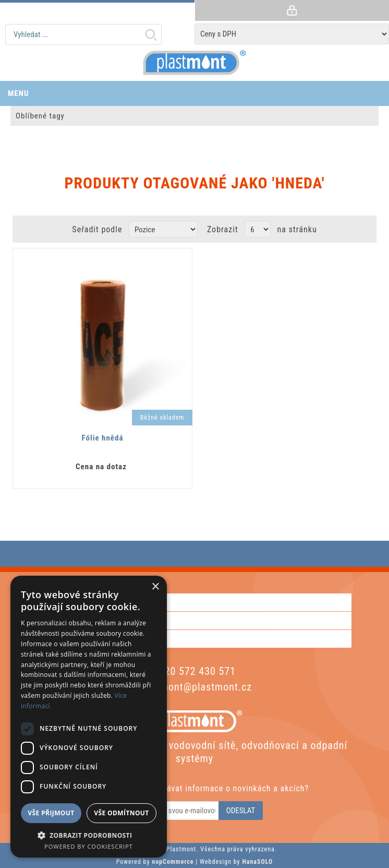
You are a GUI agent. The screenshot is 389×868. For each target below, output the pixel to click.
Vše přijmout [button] (51, 813)
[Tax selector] (292, 34)
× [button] (155, 587)
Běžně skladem (162, 418)
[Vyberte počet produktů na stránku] (258, 229)
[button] (89, 835)
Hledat (151, 34)
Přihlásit (292, 10)
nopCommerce (173, 862)
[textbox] (83, 34)
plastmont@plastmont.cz (194, 687)
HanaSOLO (257, 862)
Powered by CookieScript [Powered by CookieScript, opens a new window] (89, 846)
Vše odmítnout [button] (121, 813)
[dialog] (89, 717)
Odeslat (241, 811)
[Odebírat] (173, 811)
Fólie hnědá (102, 438)
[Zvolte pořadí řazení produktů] (163, 229)
